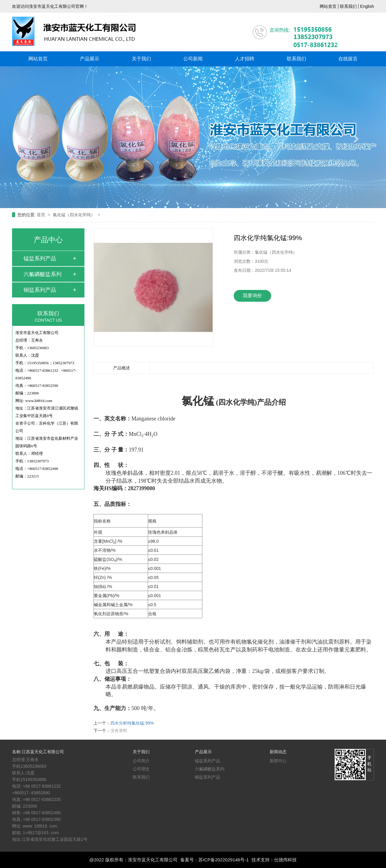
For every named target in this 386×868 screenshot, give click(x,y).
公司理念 (141, 769)
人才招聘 (245, 59)
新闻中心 (278, 761)
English (367, 6)
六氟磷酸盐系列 (43, 274)
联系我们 (348, 6)
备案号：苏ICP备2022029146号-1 (215, 860)
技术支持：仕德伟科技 (274, 860)
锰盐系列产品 (40, 259)
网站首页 (328, 6)
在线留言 (348, 59)
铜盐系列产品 (40, 290)
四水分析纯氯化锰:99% (132, 723)
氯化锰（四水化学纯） (74, 215)
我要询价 (252, 296)
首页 (42, 215)
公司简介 (141, 761)
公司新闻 (193, 59)
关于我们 (141, 59)
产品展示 (90, 59)
